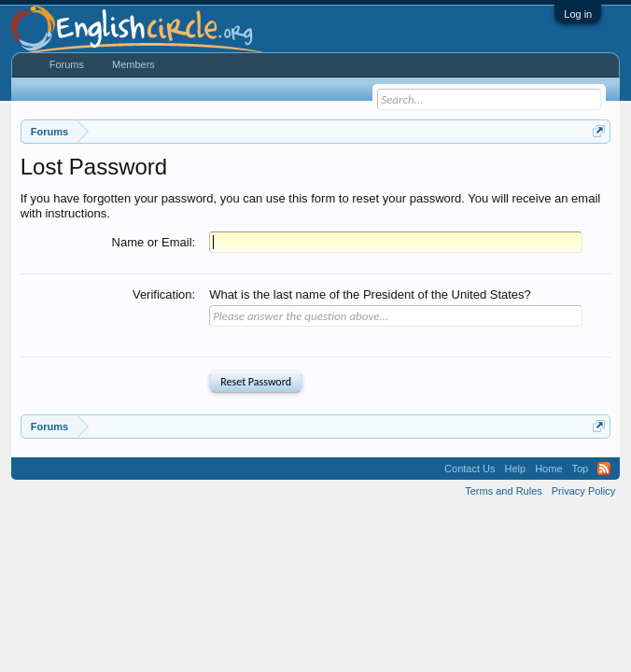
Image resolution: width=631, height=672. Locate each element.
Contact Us (470, 469)
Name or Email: (154, 242)
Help (516, 469)
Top (581, 469)
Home (548, 469)
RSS (604, 469)
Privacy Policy (583, 491)
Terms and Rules (504, 491)
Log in (578, 14)
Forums (67, 64)
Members (133, 64)
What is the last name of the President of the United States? (370, 294)
